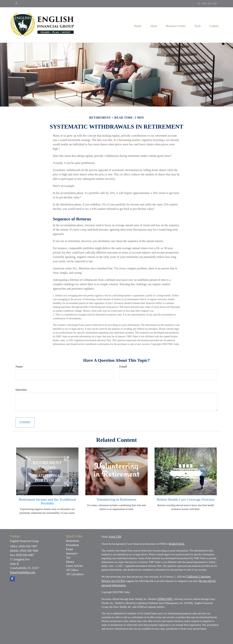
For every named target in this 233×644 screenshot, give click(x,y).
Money (70, 562)
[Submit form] (25, 422)
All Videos (72, 570)
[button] (153, 25)
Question (21, 390)
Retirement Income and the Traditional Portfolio (47, 501)
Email (123, 367)
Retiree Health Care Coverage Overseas (186, 499)
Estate (70, 549)
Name (19, 367)
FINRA (162, 599)
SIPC (170, 599)
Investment (73, 545)
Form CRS (115, 537)
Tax (68, 558)
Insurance (72, 553)
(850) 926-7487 (208, 4)
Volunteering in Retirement (116, 499)
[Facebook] (16, 3)
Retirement (73, 541)
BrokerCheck (176, 544)
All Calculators (75, 574)
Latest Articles (75, 566)
